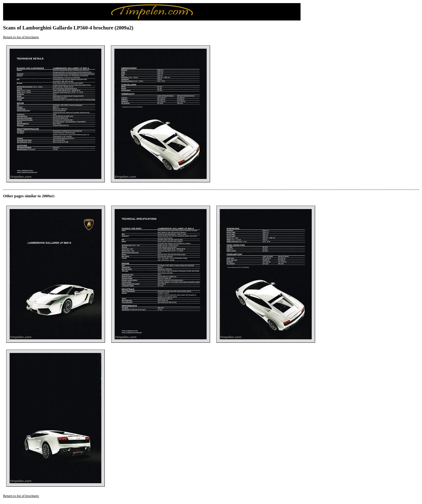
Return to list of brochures (21, 37)
